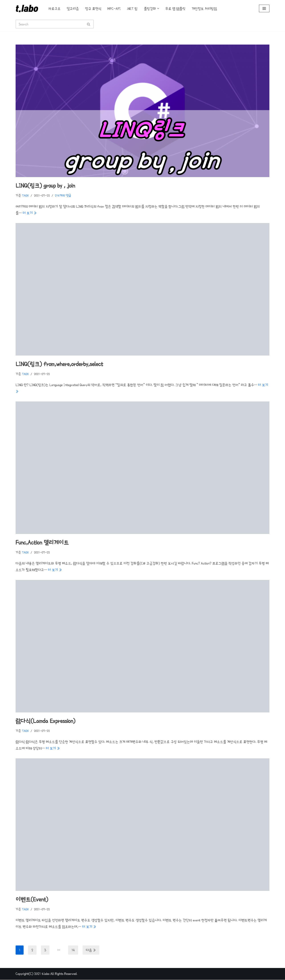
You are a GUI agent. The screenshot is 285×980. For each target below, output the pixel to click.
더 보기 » (30, 213)
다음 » (91, 950)
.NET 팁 (132, 9)
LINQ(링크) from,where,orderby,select (59, 364)
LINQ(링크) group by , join (45, 186)
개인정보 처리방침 (204, 9)
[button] (158, 9)
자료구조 (54, 9)
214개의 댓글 (63, 195)
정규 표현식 (93, 9)
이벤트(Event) (32, 900)
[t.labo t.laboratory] (28, 8)
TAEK (25, 195)
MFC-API (114, 9)
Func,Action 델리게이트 (42, 543)
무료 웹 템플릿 (176, 9)
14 (73, 950)
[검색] (50, 24)
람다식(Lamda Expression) (45, 721)
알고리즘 (73, 9)
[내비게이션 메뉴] (264, 8)
